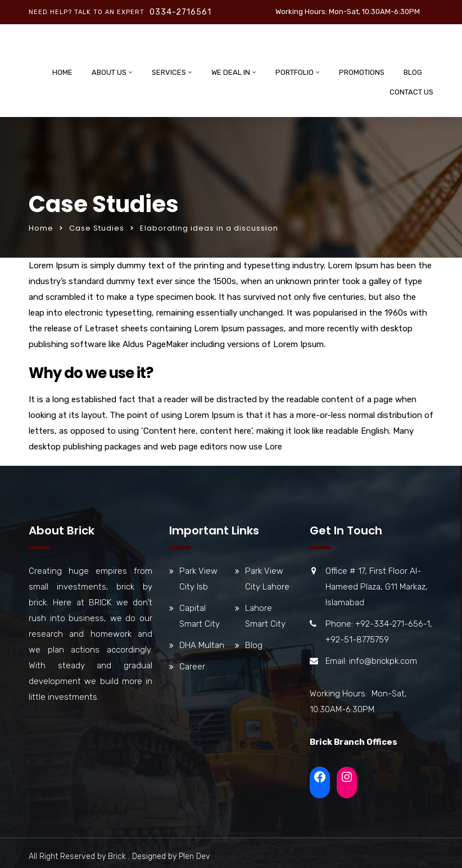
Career (192, 667)
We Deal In (231, 72)
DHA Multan (202, 645)
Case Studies (97, 228)
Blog (413, 72)
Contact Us (411, 92)
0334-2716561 (180, 12)
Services (169, 72)
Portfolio (295, 72)
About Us (109, 72)
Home (62, 72)
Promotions (362, 72)
